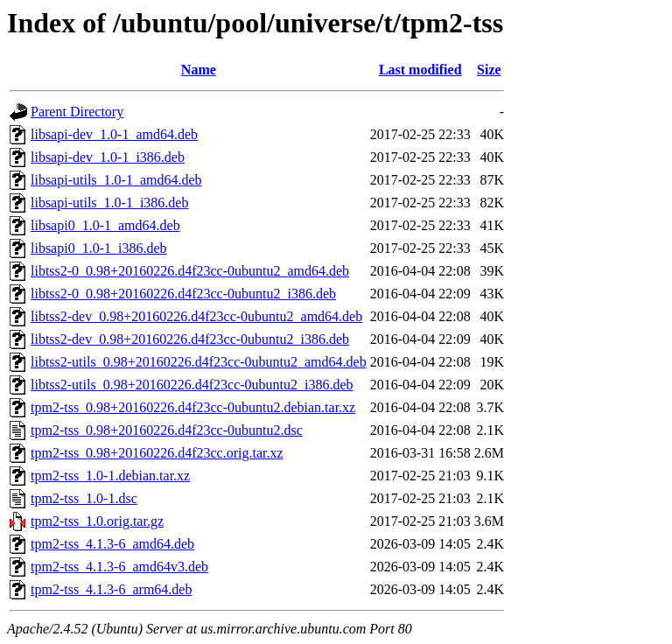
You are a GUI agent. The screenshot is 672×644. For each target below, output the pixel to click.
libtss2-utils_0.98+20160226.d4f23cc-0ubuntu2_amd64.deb (199, 362)
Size (489, 70)
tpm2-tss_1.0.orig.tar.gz (97, 521)
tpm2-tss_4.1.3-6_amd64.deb (112, 544)
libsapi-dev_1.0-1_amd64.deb (114, 134)
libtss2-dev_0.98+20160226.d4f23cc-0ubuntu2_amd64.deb (196, 316)
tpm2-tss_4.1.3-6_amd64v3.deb (119, 567)
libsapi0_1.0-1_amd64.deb (105, 225)
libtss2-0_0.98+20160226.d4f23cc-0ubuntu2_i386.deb (183, 294)
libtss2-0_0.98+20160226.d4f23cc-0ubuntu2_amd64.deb (190, 271)
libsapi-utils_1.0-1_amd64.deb (116, 180)
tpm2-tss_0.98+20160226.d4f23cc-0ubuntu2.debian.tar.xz (193, 407)
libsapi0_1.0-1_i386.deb (99, 248)
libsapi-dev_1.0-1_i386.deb (108, 157)
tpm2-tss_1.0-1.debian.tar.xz (110, 476)
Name (199, 70)
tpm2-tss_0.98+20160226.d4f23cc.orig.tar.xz (157, 453)
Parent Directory (77, 112)
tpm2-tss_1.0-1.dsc (84, 498)
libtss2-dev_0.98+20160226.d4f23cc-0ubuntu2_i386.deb (190, 339)
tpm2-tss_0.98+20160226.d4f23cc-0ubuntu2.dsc (167, 430)
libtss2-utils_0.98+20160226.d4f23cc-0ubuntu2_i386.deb (192, 385)
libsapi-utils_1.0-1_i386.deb (109, 203)
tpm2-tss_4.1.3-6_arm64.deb (111, 589)
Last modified (420, 70)
